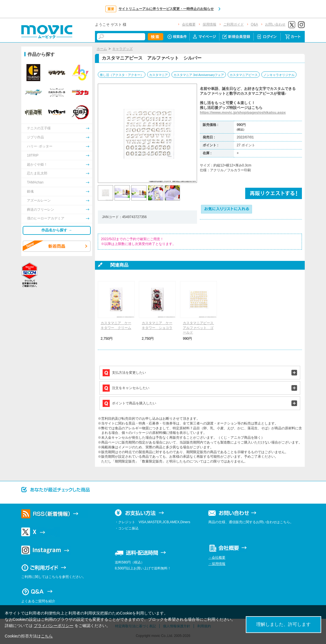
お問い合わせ (275, 24)
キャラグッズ (122, 49)
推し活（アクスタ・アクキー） (122, 75)
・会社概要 (217, 558)
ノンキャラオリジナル (279, 75)
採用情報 (209, 24)
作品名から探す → (57, 230)
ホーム (102, 49)
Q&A (254, 24)
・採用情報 (217, 564)
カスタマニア (158, 75)
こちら (47, 636)
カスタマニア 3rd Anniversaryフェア (199, 75)
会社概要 (189, 24)
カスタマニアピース (244, 75)
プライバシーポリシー (54, 626)
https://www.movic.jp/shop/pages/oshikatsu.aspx (243, 112)
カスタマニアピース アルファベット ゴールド (200, 328)
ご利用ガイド (234, 24)
